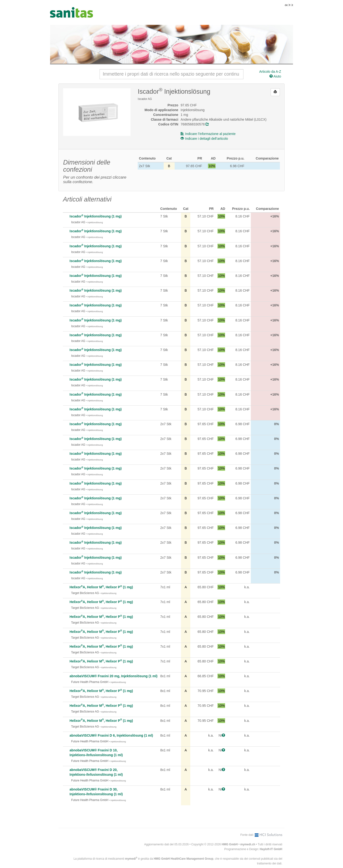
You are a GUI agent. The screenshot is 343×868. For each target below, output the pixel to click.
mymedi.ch (248, 844)
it (293, 5)
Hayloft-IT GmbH (271, 849)
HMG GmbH (230, 844)
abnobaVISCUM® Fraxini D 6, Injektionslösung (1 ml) (111, 735)
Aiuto (275, 76)
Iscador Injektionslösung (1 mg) (96, 216)
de (286, 5)
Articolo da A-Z (270, 72)
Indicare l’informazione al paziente (208, 134)
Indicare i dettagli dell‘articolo (204, 139)
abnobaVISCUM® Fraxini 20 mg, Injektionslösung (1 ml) (113, 676)
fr (290, 5)
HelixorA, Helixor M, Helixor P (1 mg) (101, 587)
